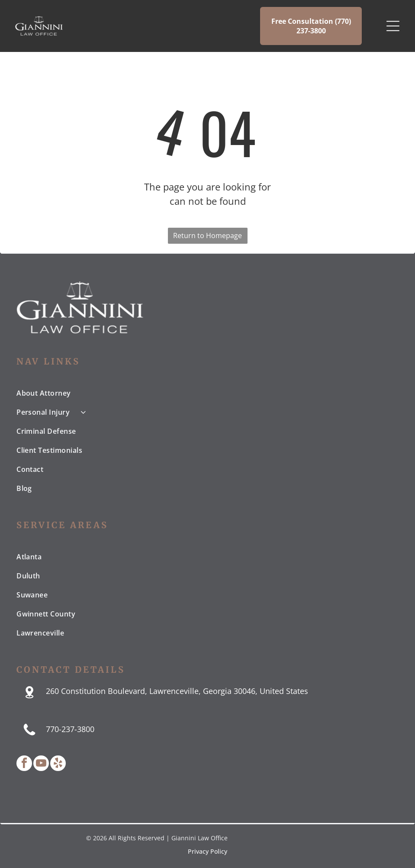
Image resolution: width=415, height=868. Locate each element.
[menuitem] (207, 393)
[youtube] (41, 764)
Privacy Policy (207, 851)
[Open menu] (393, 26)
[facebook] (24, 764)
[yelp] (58, 764)
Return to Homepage (207, 236)
